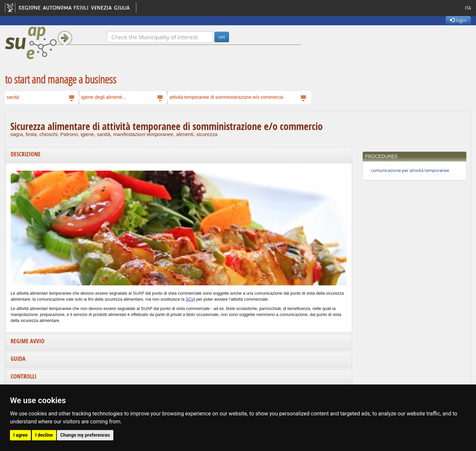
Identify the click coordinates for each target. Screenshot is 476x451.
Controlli (23, 376)
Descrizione (26, 154)
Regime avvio (28, 341)
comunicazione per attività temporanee (410, 170)
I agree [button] (20, 435)
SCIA (190, 299)
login (458, 20)
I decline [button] (44, 435)
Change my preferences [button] (85, 435)
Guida (18, 359)
